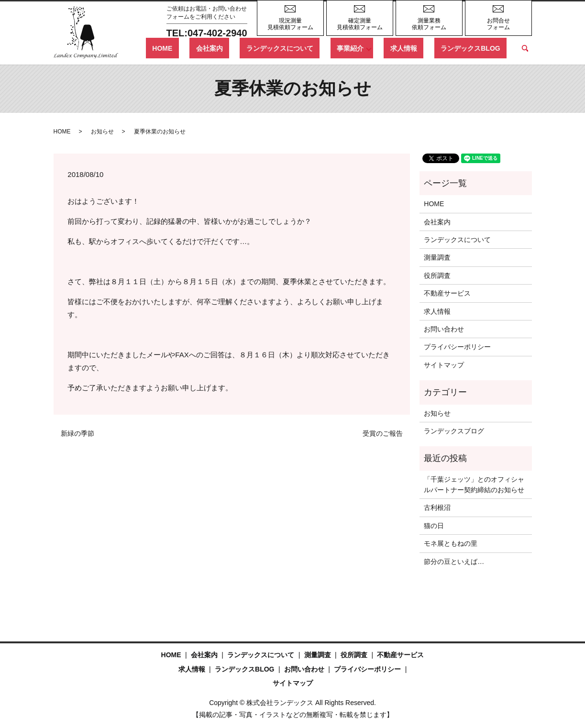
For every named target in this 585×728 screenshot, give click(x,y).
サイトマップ (444, 365)
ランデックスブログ (454, 431)
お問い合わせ (444, 329)
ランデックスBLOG (477, 48)
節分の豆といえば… (454, 562)
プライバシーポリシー (457, 347)
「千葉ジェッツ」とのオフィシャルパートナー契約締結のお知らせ (474, 485)
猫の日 (434, 526)
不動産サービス (447, 293)
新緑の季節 (77, 433)
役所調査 (437, 276)
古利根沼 (437, 507)
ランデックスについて (319, 48)
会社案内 (261, 48)
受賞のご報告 (383, 433)
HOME (227, 48)
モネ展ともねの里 (451, 543)
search (525, 48)
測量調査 (437, 257)
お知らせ (102, 132)
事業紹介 (376, 48)
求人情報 (423, 48)
